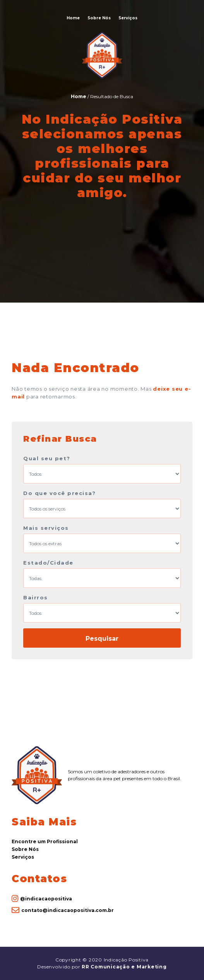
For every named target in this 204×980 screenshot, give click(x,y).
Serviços (128, 18)
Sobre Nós (99, 18)
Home (73, 18)
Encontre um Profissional (45, 841)
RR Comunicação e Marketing (124, 967)
